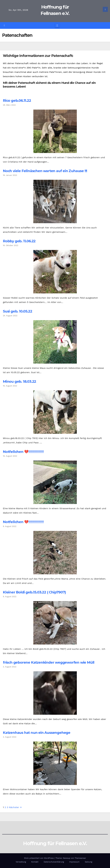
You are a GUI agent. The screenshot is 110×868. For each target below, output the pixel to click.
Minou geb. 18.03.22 (19, 381)
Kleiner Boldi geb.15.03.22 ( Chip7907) (34, 592)
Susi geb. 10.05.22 (17, 311)
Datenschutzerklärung (54, 862)
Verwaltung (21, 862)
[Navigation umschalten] (57, 25)
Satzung (88, 862)
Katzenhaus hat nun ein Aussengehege (37, 733)
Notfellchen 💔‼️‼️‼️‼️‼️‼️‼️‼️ (23, 452)
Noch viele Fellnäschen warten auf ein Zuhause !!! (45, 171)
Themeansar (80, 858)
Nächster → (15, 807)
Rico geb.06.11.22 (17, 101)
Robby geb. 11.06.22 (19, 241)
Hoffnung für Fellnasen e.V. (55, 843)
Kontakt (35, 862)
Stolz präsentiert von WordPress (39, 858)
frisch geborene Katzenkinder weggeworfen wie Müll (49, 662)
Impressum (74, 862)
